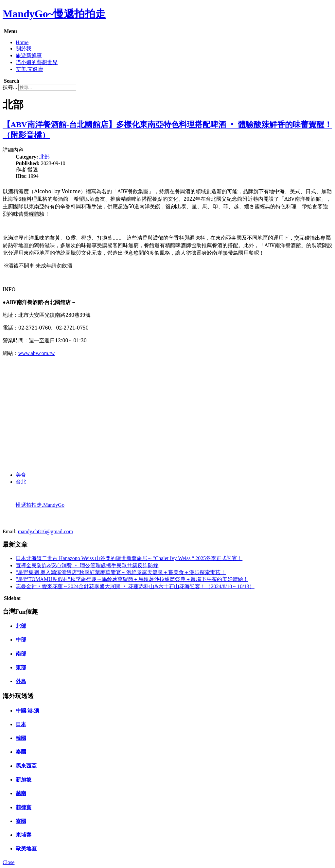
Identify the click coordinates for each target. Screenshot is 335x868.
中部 (21, 640)
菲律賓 (24, 807)
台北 (21, 482)
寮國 (21, 821)
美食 (21, 475)
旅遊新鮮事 (29, 55)
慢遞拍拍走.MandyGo (40, 505)
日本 (21, 724)
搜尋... (10, 87)
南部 (21, 654)
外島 (21, 681)
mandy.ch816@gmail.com (45, 531)
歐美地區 (26, 849)
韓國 (21, 738)
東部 (21, 667)
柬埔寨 (24, 835)
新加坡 (24, 780)
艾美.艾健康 (29, 69)
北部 (44, 157)
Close (9, 862)
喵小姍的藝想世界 (37, 62)
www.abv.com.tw (36, 353)
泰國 (21, 752)
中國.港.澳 (27, 711)
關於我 (24, 49)
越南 (21, 793)
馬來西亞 (26, 766)
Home (22, 42)
